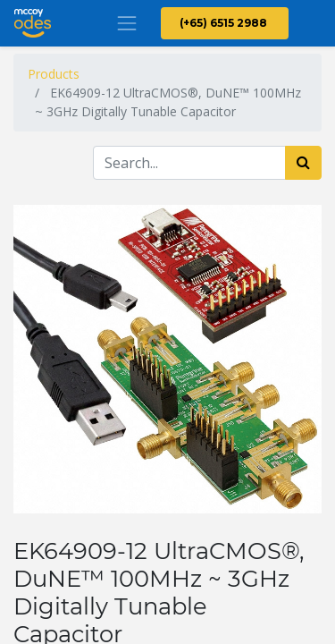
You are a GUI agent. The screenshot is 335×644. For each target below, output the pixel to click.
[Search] (303, 163)
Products (54, 74)
